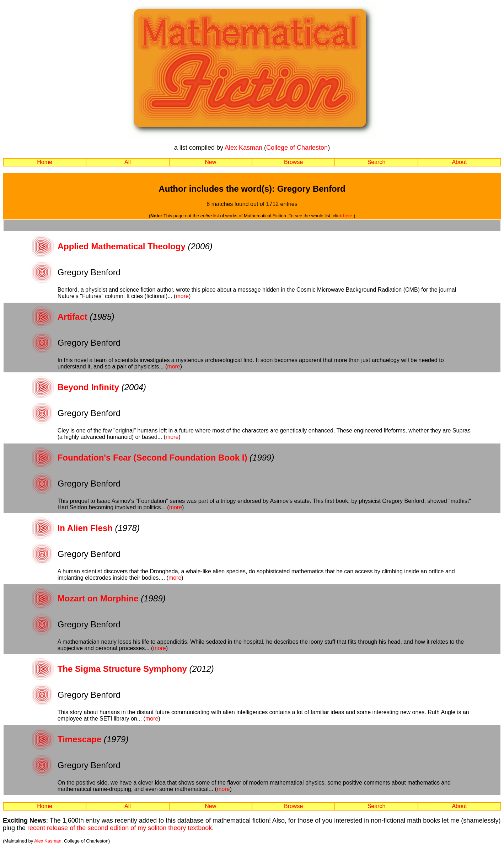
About (459, 162)
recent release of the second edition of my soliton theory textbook (120, 828)
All (128, 162)
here (348, 216)
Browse (293, 162)
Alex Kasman (243, 148)
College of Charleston (297, 148)
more (182, 296)
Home (45, 162)
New (210, 162)
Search (377, 162)
